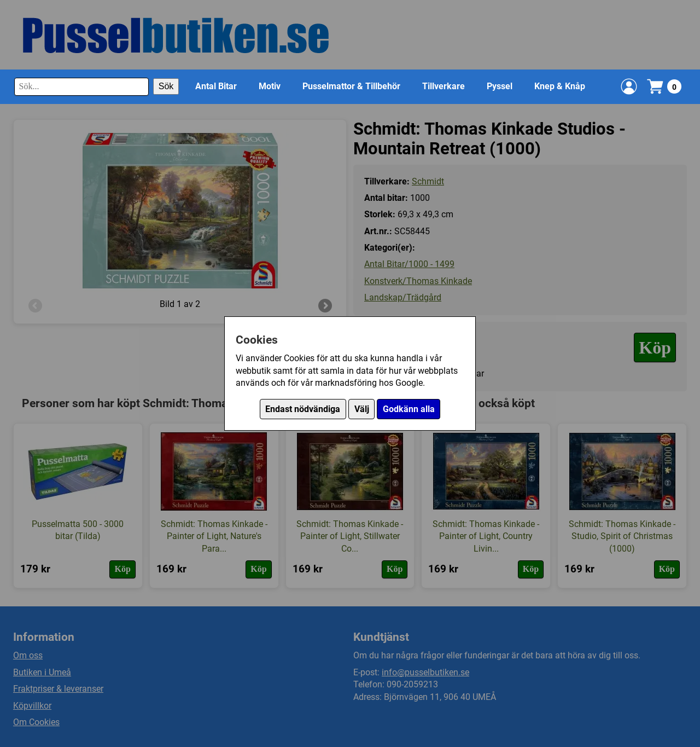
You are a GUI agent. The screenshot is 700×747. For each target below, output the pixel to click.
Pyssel (500, 86)
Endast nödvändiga (303, 409)
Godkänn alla (409, 409)
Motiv (270, 86)
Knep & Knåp (560, 86)
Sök (166, 86)
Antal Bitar (216, 86)
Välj (362, 409)
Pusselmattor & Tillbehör (351, 86)
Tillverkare (444, 86)
